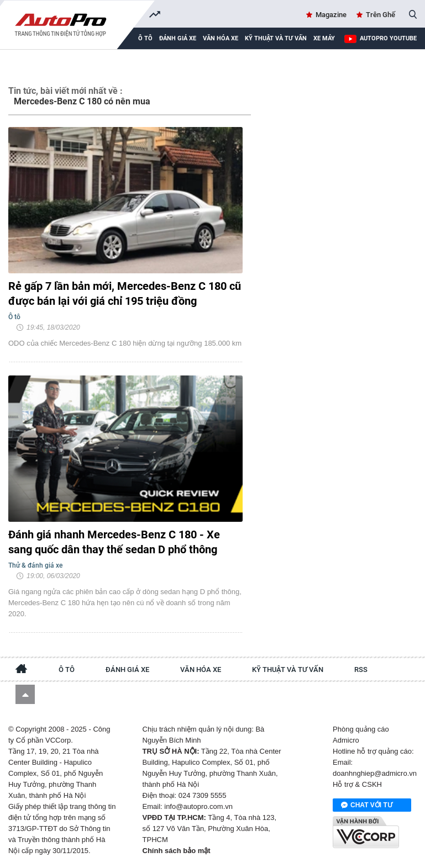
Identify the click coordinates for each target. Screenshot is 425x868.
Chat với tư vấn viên (367, 806)
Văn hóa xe (221, 38)
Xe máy (324, 38)
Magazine (331, 15)
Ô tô (67, 669)
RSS (361, 669)
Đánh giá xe (178, 38)
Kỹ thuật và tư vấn (276, 38)
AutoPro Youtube (388, 38)
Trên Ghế (381, 15)
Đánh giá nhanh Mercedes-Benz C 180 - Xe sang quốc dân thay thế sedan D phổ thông (114, 542)
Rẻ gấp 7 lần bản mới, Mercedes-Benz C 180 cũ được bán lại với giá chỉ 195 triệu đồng (125, 293)
